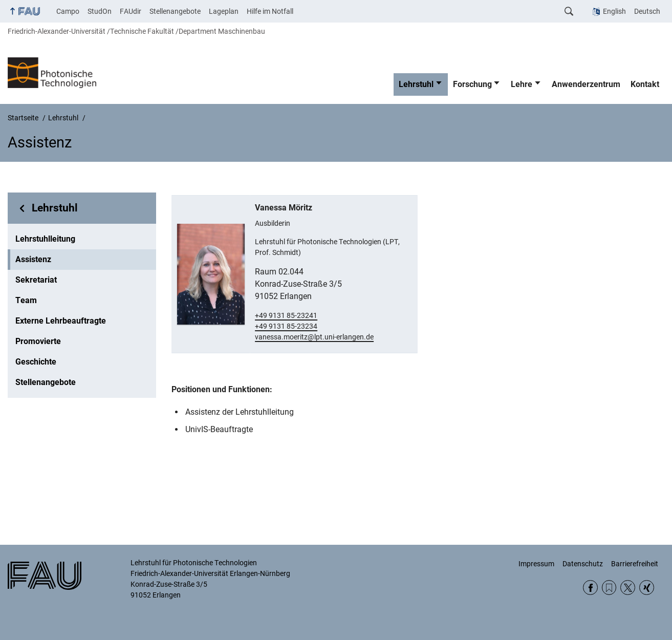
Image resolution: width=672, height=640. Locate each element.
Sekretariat (36, 280)
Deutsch (647, 11)
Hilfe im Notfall (270, 11)
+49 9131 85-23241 (286, 315)
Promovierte (38, 341)
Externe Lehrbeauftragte (61, 321)
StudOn (100, 11)
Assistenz (33, 259)
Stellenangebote (175, 11)
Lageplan (224, 11)
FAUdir (131, 11)
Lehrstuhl (416, 84)
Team (26, 300)
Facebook (590, 588)
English (614, 11)
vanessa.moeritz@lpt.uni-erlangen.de (314, 337)
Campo (68, 11)
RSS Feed (609, 588)
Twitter (628, 588)
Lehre (522, 84)
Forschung (472, 84)
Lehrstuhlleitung (45, 239)
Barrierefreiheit (635, 564)
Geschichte (36, 362)
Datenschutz (583, 564)
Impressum (536, 564)
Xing (647, 588)
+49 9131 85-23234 (286, 326)
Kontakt (645, 84)
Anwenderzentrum (586, 84)
